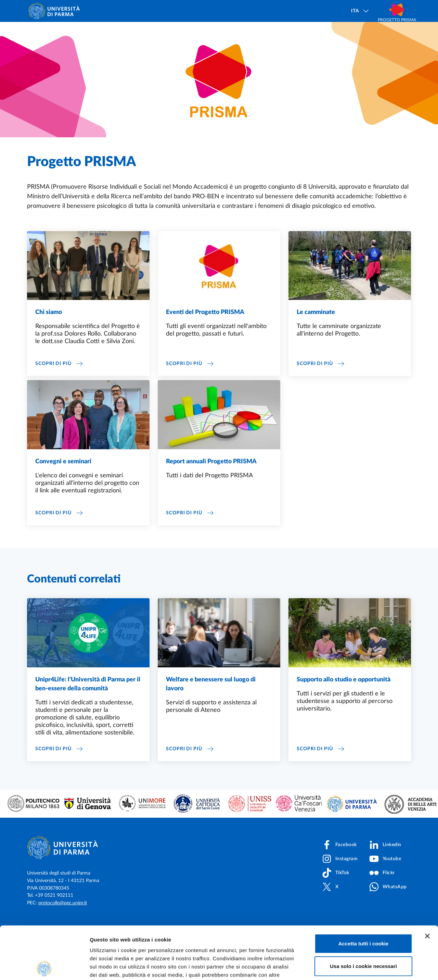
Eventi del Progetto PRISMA (205, 326)
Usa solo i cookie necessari (363, 913)
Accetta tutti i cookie (364, 891)
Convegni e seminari (63, 475)
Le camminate (316, 326)
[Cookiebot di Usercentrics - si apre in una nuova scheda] (44, 967)
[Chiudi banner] (427, 883)
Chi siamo (49, 326)
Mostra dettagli (360, 966)
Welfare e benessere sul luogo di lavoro (211, 698)
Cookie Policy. (108, 939)
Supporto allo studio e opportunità (344, 693)
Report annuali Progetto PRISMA (211, 475)
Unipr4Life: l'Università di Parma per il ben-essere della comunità (88, 698)
